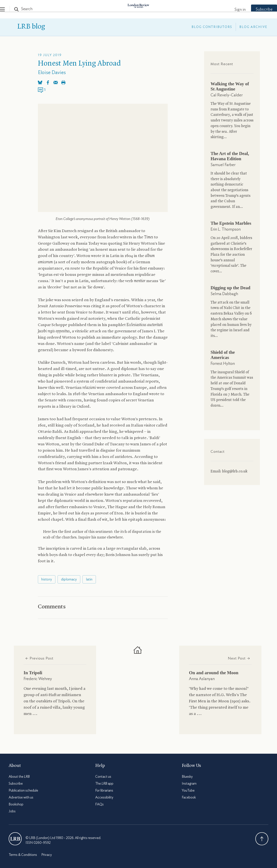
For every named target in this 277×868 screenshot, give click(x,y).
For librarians (104, 790)
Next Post (239, 658)
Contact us (103, 777)
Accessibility (104, 797)
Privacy (47, 855)
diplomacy (69, 579)
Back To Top (262, 839)
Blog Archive (253, 27)
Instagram (189, 784)
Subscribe (255, 10)
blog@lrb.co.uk (235, 471)
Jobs (12, 811)
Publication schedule (23, 790)
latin (89, 579)
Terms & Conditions (23, 855)
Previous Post (39, 658)
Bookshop (16, 804)
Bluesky (187, 777)
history (47, 579)
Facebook (189, 797)
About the (19, 777)
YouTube (188, 790)
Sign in (231, 10)
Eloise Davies (52, 73)
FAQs (99, 804)
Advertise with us (21, 797)
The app (104, 784)
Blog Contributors (212, 27)
